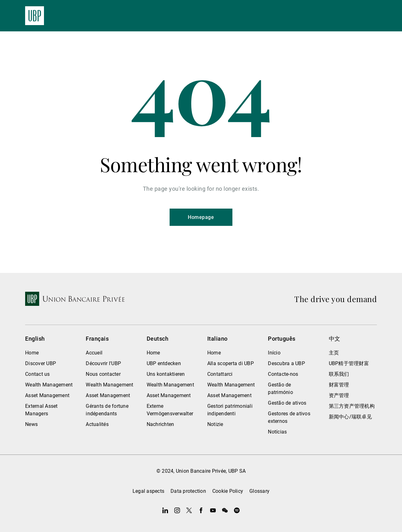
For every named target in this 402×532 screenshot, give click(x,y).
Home (32, 353)
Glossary (259, 491)
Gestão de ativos (287, 403)
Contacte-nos (283, 374)
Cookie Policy (228, 491)
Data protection (188, 491)
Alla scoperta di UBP (231, 363)
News (31, 424)
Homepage (201, 217)
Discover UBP (41, 363)
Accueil (94, 353)
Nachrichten (160, 424)
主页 (334, 353)
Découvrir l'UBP (103, 363)
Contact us (38, 374)
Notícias (277, 432)
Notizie (215, 424)
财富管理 (339, 385)
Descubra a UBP (286, 363)
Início (274, 353)
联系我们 (339, 374)
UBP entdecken (164, 363)
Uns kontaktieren (166, 374)
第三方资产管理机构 (352, 406)
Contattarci (220, 374)
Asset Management (47, 395)
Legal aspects (148, 491)
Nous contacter (103, 374)
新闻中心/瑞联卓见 (350, 417)
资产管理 (339, 395)
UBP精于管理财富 (349, 363)
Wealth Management (49, 385)
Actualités (97, 424)
